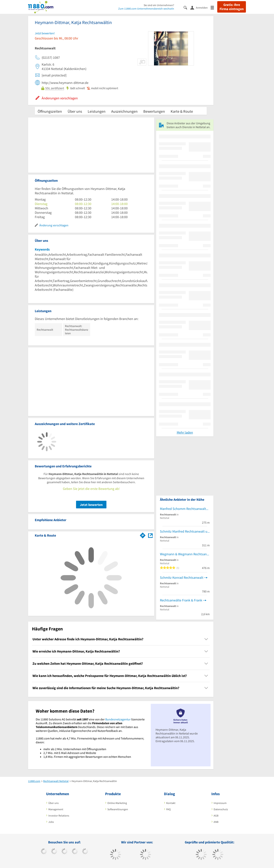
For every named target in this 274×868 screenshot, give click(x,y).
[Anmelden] (200, 7)
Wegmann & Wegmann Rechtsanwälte (185, 554)
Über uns (75, 111)
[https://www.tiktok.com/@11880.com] (54, 852)
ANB (216, 822)
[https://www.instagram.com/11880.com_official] (64, 852)
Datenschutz (221, 809)
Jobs (51, 822)
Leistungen (97, 111)
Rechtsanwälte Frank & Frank (181, 600)
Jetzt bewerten (91, 505)
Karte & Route (182, 111)
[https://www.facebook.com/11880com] (44, 852)
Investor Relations (59, 816)
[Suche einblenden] (187, 7)
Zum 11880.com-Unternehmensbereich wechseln (146, 9)
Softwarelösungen (118, 809)
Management (56, 809)
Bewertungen (154, 111)
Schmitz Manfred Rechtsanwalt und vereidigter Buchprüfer (185, 531)
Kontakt (171, 803)
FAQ (168, 809)
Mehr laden (185, 432)
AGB (216, 816)
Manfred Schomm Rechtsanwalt (183, 509)
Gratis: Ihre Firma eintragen (232, 7)
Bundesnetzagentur (118, 719)
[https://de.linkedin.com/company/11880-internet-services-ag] (85, 852)
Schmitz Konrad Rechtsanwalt (182, 577)
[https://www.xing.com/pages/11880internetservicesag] (75, 852)
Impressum (220, 803)
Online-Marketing (117, 803)
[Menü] (214, 7)
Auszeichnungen (124, 111)
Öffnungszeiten (50, 111)
